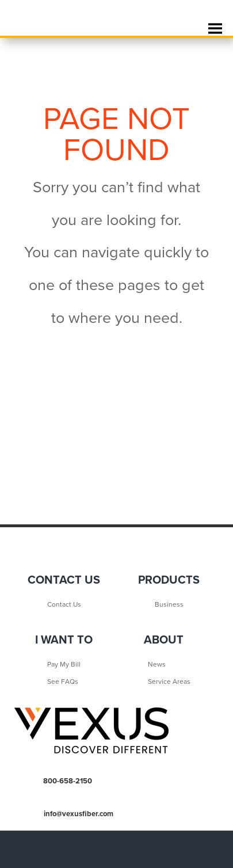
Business (169, 604)
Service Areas (169, 682)
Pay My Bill (64, 664)
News (157, 664)
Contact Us (64, 604)
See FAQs (63, 682)
